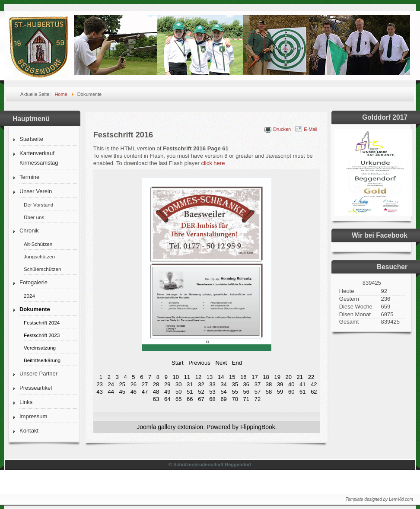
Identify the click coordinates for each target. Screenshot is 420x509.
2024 (29, 296)
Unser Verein (36, 191)
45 (122, 392)
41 (302, 384)
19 (277, 377)
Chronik (29, 231)
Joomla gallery (156, 427)
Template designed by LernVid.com (379, 499)
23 (99, 384)
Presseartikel (36, 388)
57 (258, 392)
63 (156, 399)
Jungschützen (39, 256)
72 (258, 399)
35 (235, 384)
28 (156, 384)
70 (235, 399)
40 (291, 384)
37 (258, 384)
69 (223, 399)
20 (289, 377)
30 (178, 384)
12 (198, 377)
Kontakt (29, 431)
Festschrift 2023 (42, 335)
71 (246, 399)
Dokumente (35, 309)
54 (223, 392)
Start (177, 363)
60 (291, 392)
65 (178, 399)
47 (145, 392)
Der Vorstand (38, 205)
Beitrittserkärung (42, 360)
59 (280, 392)
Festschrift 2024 (42, 323)
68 (212, 399)
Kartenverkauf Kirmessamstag (39, 158)
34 (223, 384)
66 (190, 399)
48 (156, 392)
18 (266, 377)
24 (111, 384)
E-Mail (310, 129)
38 (269, 384)
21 (300, 377)
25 (122, 384)
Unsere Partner (38, 374)
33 (212, 384)
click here (213, 163)
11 (187, 377)
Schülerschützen (42, 269)
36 (246, 384)
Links (26, 402)
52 (201, 392)
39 (280, 384)
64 (167, 399)
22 (311, 377)
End (237, 363)
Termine (29, 177)
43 (99, 392)
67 (201, 399)
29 (167, 384)
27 (145, 384)
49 (167, 392)
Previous (199, 363)
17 (255, 377)
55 (235, 392)
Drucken (282, 129)
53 (212, 392)
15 (232, 377)
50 (178, 392)
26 (134, 384)
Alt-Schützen (38, 244)
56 (246, 392)
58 (269, 392)
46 (134, 392)
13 (210, 377)
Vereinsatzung (40, 348)
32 (201, 384)
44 (111, 392)
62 (314, 392)
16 (243, 377)
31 (190, 384)
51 (190, 392)
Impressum (33, 416)
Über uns (34, 217)
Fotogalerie (33, 282)
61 (302, 392)
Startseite (31, 139)
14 (221, 377)
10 (176, 377)
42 (314, 384)
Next (221, 363)
